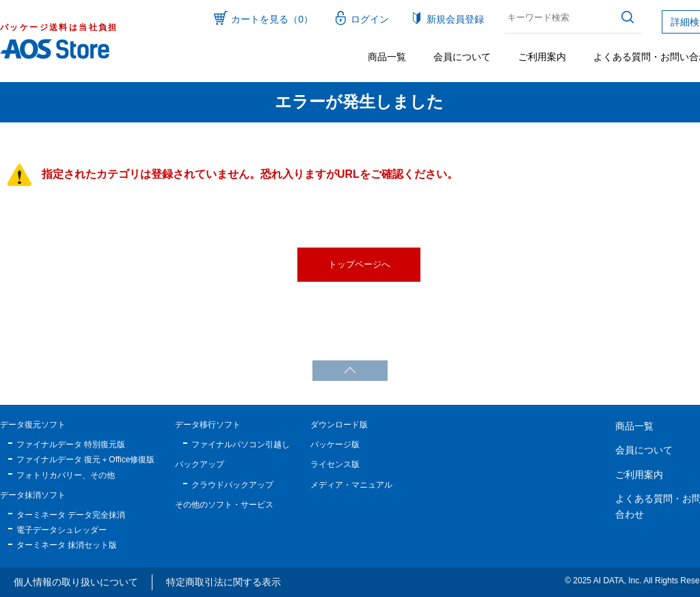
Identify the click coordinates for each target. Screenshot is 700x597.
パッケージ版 (335, 445)
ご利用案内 (542, 57)
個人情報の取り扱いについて (76, 582)
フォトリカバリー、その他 (66, 475)
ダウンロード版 (339, 425)
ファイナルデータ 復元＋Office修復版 (85, 460)
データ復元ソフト (33, 425)
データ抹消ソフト (33, 495)
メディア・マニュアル (351, 485)
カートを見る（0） (272, 19)
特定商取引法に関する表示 (224, 582)
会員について (462, 57)
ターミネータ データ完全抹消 (71, 515)
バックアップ (200, 464)
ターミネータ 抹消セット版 (67, 545)
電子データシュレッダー (62, 530)
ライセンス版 (335, 464)
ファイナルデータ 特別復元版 (71, 445)
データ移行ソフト (208, 425)
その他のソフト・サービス (224, 505)
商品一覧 (387, 57)
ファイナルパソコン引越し (241, 445)
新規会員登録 (455, 19)
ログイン (370, 19)
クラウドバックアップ (232, 485)
